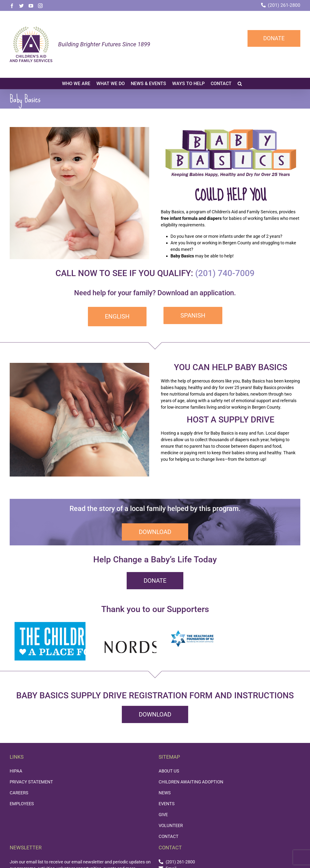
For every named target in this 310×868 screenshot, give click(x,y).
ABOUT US (169, 771)
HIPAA (16, 771)
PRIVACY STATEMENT (31, 782)
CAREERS (19, 793)
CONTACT (169, 836)
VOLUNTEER (171, 825)
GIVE (163, 815)
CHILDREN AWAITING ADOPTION (191, 782)
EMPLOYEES (22, 804)
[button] (240, 83)
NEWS (165, 793)
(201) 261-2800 (284, 5)
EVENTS (167, 804)
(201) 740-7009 (225, 273)
